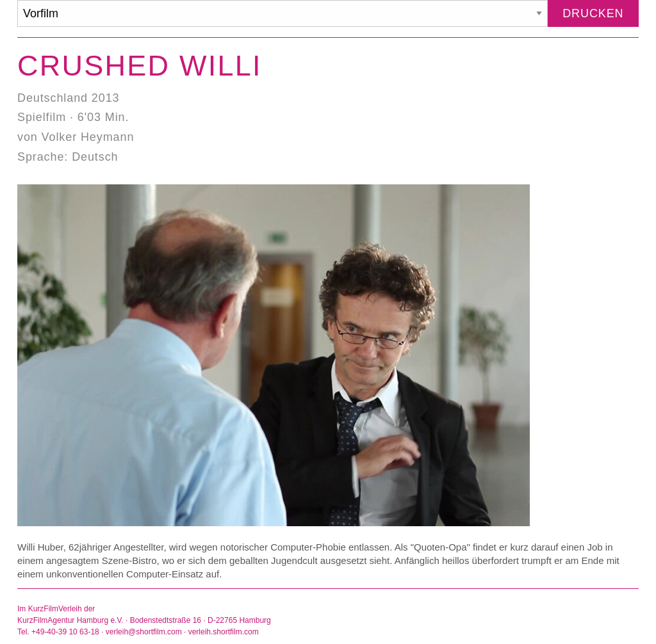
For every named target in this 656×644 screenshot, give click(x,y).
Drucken (593, 13)
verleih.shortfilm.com (224, 632)
